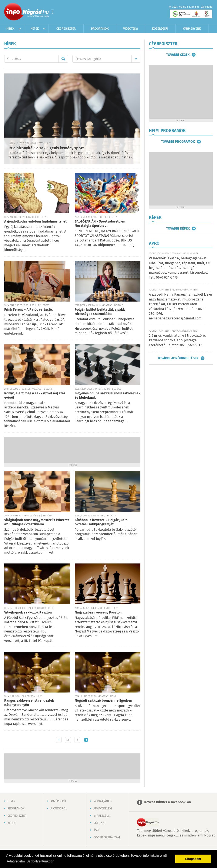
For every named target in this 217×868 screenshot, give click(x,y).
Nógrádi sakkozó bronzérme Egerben (103, 701)
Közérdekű (160, 29)
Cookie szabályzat (107, 838)
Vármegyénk (192, 29)
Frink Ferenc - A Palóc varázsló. (29, 310)
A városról (59, 809)
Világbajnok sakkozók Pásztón (28, 613)
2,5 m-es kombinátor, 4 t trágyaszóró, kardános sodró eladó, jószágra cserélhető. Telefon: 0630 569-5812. (177, 341)
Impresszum (102, 816)
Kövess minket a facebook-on (168, 802)
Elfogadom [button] (193, 859)
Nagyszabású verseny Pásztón (98, 613)
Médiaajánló (103, 801)
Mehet (63, 59)
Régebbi (86, 740)
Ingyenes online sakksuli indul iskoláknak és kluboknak (108, 396)
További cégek (178, 55)
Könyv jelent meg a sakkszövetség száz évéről (35, 396)
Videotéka (131, 29)
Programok (100, 29)
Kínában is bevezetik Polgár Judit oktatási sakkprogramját (101, 522)
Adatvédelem (103, 809)
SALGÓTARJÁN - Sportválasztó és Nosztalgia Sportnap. (100, 224)
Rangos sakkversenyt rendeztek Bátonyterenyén (29, 703)
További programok (178, 142)
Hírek (10, 29)
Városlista (52, 12)
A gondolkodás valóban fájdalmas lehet (35, 222)
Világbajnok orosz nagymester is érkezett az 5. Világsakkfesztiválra (37, 522)
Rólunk (99, 823)
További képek (178, 228)
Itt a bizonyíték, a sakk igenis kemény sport (46, 148)
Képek (35, 29)
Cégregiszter (66, 29)
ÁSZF (97, 830)
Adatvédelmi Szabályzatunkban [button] (31, 861)
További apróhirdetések (178, 358)
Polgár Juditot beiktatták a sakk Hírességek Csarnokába (100, 312)
